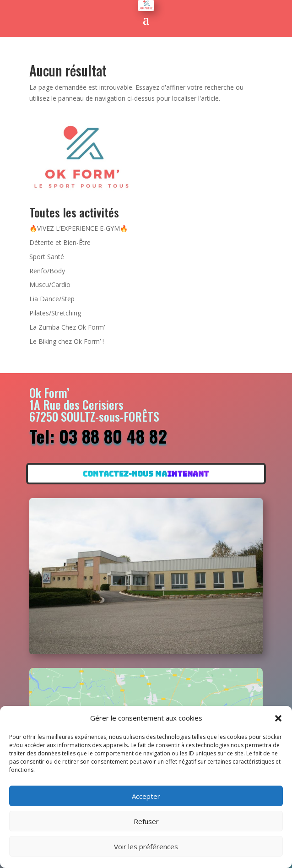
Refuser (146, 821)
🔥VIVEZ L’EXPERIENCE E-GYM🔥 (78, 228)
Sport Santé (47, 257)
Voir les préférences (146, 846)
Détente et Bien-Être (60, 242)
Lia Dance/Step (52, 299)
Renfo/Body (47, 271)
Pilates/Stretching (55, 313)
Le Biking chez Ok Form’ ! (67, 341)
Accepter (146, 796)
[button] (278, 718)
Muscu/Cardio (50, 285)
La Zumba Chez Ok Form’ (67, 327)
